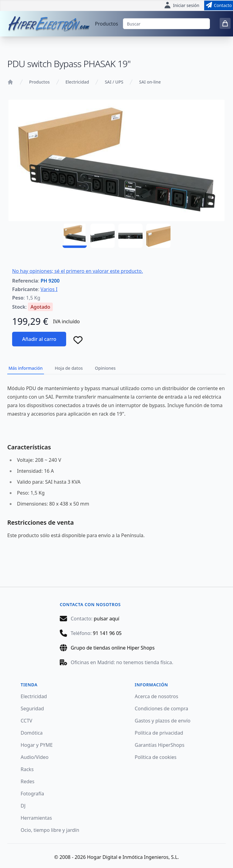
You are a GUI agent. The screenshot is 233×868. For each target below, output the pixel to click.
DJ (23, 806)
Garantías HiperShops (160, 745)
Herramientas (36, 818)
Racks (27, 769)
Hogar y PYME (37, 745)
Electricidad (77, 82)
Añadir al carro (39, 339)
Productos (106, 24)
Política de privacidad (159, 733)
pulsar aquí (106, 619)
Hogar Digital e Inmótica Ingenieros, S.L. (133, 857)
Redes (28, 781)
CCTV (26, 721)
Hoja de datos (69, 368)
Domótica (32, 733)
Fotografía (32, 794)
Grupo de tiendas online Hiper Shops (113, 648)
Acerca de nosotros (156, 696)
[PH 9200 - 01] (75, 236)
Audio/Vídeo (35, 757)
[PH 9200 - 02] (103, 236)
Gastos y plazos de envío (163, 721)
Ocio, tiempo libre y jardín (50, 830)
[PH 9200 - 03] (130, 236)
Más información (26, 368)
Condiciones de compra (161, 708)
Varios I (49, 289)
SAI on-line (150, 82)
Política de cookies (156, 757)
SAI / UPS (114, 82)
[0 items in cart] (225, 23)
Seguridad (32, 708)
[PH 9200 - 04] (158, 236)
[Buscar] (166, 24)
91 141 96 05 (107, 633)
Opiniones (105, 368)
